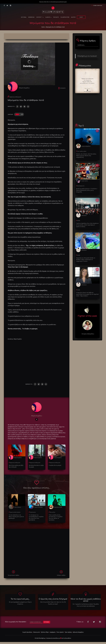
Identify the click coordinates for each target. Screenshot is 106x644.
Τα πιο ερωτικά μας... (20, 599)
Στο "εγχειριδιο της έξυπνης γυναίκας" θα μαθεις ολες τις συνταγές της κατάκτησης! (86, 605)
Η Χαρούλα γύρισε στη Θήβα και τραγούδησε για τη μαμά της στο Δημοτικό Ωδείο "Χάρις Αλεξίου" (87, 294)
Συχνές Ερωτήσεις (27, 632)
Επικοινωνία (36, 632)
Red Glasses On (81, 186)
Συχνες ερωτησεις (98, 5)
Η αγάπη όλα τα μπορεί (55, 465)
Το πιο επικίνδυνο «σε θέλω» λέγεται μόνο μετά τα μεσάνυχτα (16, 517)
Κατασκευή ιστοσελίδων (52, 638)
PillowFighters (65, 17)
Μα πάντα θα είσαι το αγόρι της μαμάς (36, 466)
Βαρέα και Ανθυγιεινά (15, 97)
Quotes (73, 17)
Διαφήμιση (53, 632)
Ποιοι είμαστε (60, 632)
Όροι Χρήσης (68, 632)
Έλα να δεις (52, 512)
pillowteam (84, 216)
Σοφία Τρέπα (85, 181)
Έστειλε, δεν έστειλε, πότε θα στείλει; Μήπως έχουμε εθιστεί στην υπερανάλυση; (86, 156)
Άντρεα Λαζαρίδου (86, 146)
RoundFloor (68, 638)
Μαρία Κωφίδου (24, 88)
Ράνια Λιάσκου (18, 507)
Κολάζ (79, 221)
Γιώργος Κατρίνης (38, 507)
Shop (81, 17)
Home (43, 27)
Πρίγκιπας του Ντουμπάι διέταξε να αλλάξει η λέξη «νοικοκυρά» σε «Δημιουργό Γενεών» (86, 260)
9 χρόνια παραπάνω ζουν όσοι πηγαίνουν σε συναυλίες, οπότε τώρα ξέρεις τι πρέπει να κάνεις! (87, 225)
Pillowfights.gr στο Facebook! (87, 56)
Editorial (24, 17)
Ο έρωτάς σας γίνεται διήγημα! (53, 599)
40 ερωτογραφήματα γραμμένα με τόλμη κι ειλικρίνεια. (20, 603)
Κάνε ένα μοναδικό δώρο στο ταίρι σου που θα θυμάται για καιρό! (53, 603)
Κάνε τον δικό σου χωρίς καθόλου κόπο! (86, 600)
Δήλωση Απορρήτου (78, 632)
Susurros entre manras (15, 512)
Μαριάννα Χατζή (58, 507)
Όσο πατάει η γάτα (82, 151)
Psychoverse (33, 512)
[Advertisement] (37, 550)
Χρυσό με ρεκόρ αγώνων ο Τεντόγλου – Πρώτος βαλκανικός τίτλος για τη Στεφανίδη (87, 190)
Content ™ (40, 17)
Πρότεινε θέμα (45, 632)
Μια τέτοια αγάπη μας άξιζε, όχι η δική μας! (16, 466)
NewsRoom (31, 17)
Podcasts (56, 17)
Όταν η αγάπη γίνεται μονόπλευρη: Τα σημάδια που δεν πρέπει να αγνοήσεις (56, 517)
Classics (48, 17)
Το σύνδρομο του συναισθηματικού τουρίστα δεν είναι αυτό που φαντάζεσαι (36, 517)
